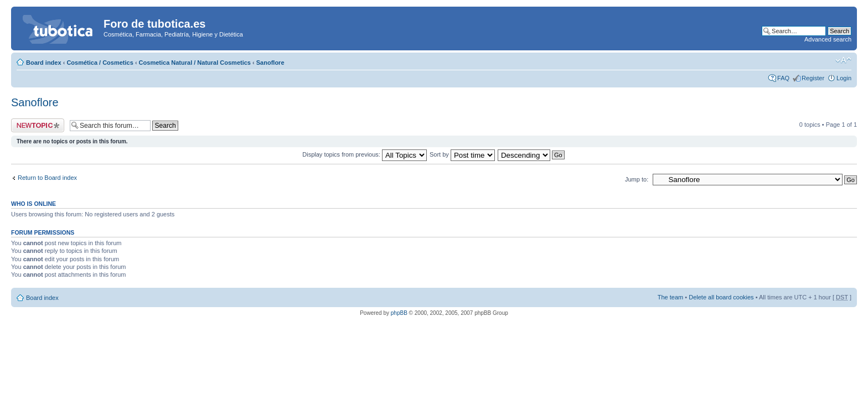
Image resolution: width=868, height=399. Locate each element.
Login (844, 78)
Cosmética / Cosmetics (100, 63)
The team (670, 297)
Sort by (462, 154)
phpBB (399, 313)
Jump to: (637, 179)
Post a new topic (38, 125)
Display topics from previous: (365, 154)
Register (813, 78)
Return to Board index (47, 178)
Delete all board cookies (721, 297)
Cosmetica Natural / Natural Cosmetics (195, 63)
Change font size (843, 60)
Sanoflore (270, 63)
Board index (44, 63)
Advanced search (828, 39)
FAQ (783, 78)
